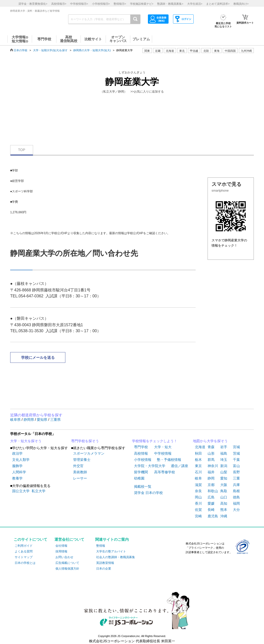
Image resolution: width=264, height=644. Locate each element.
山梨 (224, 472)
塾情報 (101, 546)
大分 (236, 510)
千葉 (236, 460)
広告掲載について (67, 563)
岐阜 (198, 478)
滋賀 (198, 485)
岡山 (198, 497)
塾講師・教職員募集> (170, 4)
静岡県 (29, 420)
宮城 (236, 447)
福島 (224, 453)
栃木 (198, 460)
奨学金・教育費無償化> (33, 4)
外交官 (78, 466)
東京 (198, 466)
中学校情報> (79, 4)
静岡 (211, 478)
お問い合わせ (64, 557)
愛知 (224, 478)
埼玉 (224, 460)
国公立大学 (21, 491)
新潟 (224, 466)
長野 (236, 472)
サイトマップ (24, 557)
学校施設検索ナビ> (142, 4)
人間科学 (19, 472)
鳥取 (224, 491)
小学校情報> (101, 4)
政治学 (17, 453)
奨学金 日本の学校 (148, 493)
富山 (236, 466)
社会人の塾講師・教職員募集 (116, 557)
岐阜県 (16, 420)
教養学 (17, 478)
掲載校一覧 (143, 486)
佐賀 (198, 510)
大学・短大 (163, 447)
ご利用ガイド (24, 546)
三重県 (55, 420)
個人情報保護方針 (67, 569)
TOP (22, 150)
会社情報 (61, 546)
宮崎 (198, 516)
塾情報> (120, 4)
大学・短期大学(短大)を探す (50, 50)
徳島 (236, 497)
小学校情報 (143, 460)
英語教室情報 (105, 563)
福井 (211, 472)
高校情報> (59, 4)
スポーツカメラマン (89, 453)
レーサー (80, 478)
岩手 (224, 447)
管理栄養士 (82, 460)
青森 (211, 447)
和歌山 (213, 491)
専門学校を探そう (85, 441)
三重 (236, 478)
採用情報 (61, 551)
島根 (236, 491)
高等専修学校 (165, 472)
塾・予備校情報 (169, 460)
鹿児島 (213, 516)
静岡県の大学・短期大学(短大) (92, 50)
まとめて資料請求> (218, 4)
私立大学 (39, 491)
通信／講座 (179, 466)
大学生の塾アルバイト (111, 551)
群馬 (211, 460)
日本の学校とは (25, 563)
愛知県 (43, 420)
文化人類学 (21, 460)
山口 (224, 497)
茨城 (236, 453)
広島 (211, 497)
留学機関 (141, 472)
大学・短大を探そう (26, 441)
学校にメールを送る (38, 357)
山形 (211, 453)
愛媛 (211, 503)
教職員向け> (241, 4)
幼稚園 (139, 478)
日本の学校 (21, 50)
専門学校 (141, 447)
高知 (224, 503)
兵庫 (236, 485)
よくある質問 (24, 551)
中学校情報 (163, 453)
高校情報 (141, 453)
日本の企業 (104, 569)
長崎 (211, 510)
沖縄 (224, 516)
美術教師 (80, 472)
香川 (198, 503)
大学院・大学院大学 (150, 466)
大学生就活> (195, 4)
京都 (211, 485)
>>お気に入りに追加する (147, 92)
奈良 (198, 491)
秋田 (198, 453)
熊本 (224, 510)
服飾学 (17, 466)
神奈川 (213, 466)
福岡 (236, 503)
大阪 (224, 485)
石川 (198, 472)
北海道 (170, 51)
